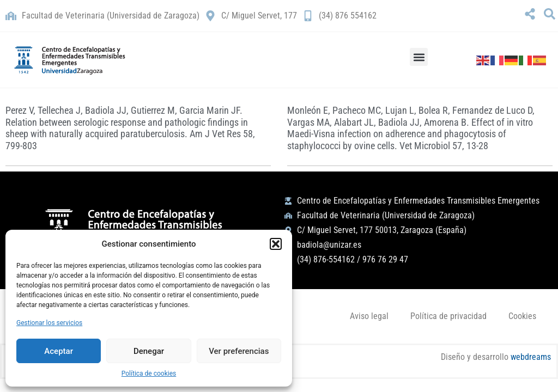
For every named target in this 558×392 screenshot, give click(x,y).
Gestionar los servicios (49, 323)
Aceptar (59, 351)
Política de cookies (149, 373)
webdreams (531, 357)
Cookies (522, 316)
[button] (276, 244)
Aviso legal (369, 316)
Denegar (149, 351)
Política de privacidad (448, 316)
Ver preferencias (239, 351)
